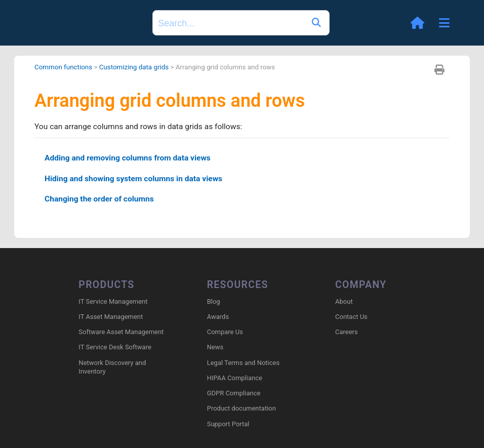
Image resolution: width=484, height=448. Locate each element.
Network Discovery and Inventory (112, 368)
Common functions (64, 67)
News (215, 348)
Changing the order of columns (101, 201)
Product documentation (241, 409)
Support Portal (228, 424)
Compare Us (225, 332)
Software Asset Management (121, 332)
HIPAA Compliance (235, 378)
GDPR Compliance (234, 394)
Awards (218, 317)
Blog (214, 302)
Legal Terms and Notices (243, 363)
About (344, 302)
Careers (347, 332)
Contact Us (351, 317)
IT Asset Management (111, 317)
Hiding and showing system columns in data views (136, 180)
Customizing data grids (136, 67)
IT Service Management (113, 302)
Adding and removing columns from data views (130, 159)
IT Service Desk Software (115, 348)
